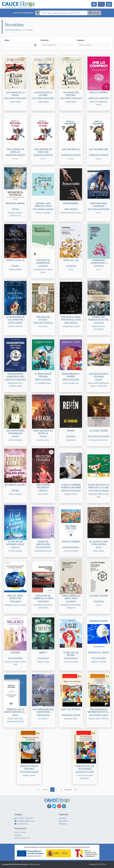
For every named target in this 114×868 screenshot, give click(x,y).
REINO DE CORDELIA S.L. (43, 323)
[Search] (64, 13)
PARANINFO (15, 601)
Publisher (45, 40)
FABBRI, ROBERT (15, 270)
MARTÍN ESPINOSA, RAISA (71, 213)
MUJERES (15, 653)
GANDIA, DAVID (43, 662)
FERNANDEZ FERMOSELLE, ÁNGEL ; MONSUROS (99, 385)
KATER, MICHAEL (15, 440)
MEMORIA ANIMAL (15, 203)
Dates (7, 40)
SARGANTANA (71, 658)
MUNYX (43, 436)
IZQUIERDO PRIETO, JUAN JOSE (99, 496)
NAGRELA (71, 436)
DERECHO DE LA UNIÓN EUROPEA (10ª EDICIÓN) (15, 712)
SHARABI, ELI (71, 440)
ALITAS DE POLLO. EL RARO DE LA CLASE (99, 486)
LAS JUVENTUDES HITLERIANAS (15, 432)
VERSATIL (43, 490)
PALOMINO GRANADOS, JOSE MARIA (43, 606)
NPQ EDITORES (15, 658)
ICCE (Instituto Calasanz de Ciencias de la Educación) (43, 209)
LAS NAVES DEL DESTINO (71, 94)
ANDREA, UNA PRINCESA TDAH (43, 205)
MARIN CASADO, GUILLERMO (99, 328)
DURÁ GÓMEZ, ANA (71, 383)
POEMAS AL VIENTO (99, 653)
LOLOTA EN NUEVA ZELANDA (99, 375)
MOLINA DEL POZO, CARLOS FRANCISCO (15, 720)
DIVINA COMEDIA (71, 542)
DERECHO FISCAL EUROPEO (29, 768)
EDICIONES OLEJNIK (71, 715)
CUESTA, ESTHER (15, 326)
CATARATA (43, 266)
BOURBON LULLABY (15, 485)
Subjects (81, 40)
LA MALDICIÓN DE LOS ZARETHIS (15, 318)
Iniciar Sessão (20, 832)
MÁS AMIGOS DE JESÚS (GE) (43, 151)
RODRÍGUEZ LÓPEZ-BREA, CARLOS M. (71, 606)
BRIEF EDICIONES (43, 380)
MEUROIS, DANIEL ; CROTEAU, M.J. (15, 214)
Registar (18, 835)
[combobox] (57, 45)
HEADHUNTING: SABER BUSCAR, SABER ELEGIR (15, 377)
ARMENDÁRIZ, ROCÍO (43, 551)
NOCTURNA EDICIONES (15, 98)
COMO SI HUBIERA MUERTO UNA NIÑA (71, 486)
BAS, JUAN (43, 326)
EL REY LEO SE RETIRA (71, 654)
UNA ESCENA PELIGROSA (43, 486)
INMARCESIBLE (71, 203)
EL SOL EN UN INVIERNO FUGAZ (15, 543)
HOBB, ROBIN (15, 102)
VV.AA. (15, 159)
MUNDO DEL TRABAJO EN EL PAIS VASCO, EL (99, 320)
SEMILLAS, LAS (71, 260)
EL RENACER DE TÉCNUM (43, 375)
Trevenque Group (21, 864)
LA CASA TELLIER (99, 431)
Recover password (22, 838)
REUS (99, 547)
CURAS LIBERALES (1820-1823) (71, 597)
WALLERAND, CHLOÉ (71, 326)
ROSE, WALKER (15, 494)
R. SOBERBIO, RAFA (43, 383)
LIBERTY (43, 653)
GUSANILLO (43, 658)
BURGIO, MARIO (29, 776)
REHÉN (71, 431)
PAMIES (15, 266)
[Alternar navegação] (109, 4)
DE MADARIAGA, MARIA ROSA (43, 271)
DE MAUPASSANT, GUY (99, 440)
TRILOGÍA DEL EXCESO (43, 318)
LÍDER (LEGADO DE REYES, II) (43, 432)
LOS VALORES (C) (71, 149)
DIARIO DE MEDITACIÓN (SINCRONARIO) (43, 544)
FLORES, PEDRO (71, 494)
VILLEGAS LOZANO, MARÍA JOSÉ (15, 663)
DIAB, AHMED (99, 551)
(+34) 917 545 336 (24, 818)
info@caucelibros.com (25, 821)
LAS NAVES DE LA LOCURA (43, 94)
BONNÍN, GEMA (43, 440)
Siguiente (68, 790)
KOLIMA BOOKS (43, 547)
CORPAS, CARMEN (43, 213)
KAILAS (99, 380)
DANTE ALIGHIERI (71, 551)
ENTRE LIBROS (15, 323)
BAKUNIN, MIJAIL (71, 719)
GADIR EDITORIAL (71, 547)
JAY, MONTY (43, 719)
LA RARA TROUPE (99, 596)
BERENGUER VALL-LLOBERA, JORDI (15, 385)
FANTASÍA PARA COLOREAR (99, 205)
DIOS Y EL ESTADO (71, 709)
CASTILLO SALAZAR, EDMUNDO (85, 777)
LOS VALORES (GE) (99, 149)
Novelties (63, 818)
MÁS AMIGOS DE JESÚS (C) (15, 151)
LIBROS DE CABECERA (99, 98)
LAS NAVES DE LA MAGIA (15, 94)
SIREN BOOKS (71, 209)
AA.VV (99, 270)
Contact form (21, 824)
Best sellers (64, 821)
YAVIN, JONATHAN (71, 662)
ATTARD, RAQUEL (15, 551)
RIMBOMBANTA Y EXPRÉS (71, 375)
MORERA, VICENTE (99, 662)
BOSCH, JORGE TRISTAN (99, 719)
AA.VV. (99, 213)
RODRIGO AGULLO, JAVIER (15, 605)
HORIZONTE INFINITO (15, 155)
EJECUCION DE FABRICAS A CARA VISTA (43, 598)
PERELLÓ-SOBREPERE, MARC (99, 103)
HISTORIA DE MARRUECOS (43, 262)
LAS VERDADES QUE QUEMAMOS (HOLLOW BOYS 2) (43, 712)
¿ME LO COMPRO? (99, 92)
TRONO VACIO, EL (15, 260)
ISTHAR (15, 209)
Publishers (63, 824)
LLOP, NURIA (43, 494)
